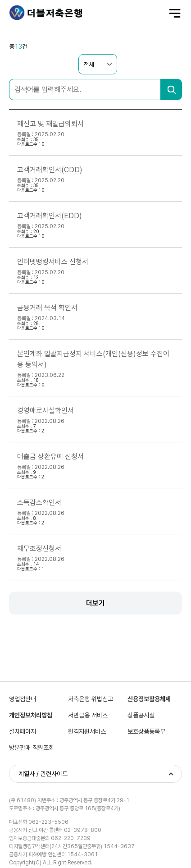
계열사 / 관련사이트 (43, 774)
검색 (171, 90)
